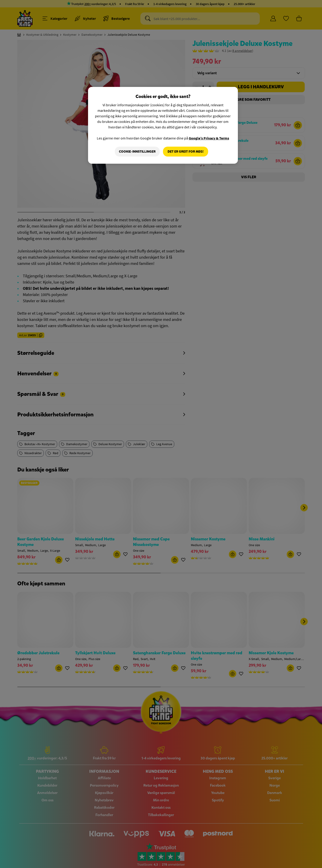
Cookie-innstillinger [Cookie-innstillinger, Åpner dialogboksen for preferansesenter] (137, 152)
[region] (163, 125)
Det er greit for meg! (186, 152)
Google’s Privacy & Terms (209, 138)
